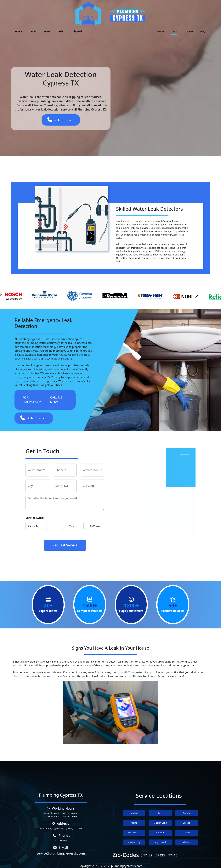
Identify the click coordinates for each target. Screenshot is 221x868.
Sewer (47, 31)
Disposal (76, 31)
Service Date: (35, 518)
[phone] (65, 470)
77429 (148, 855)
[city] (37, 486)
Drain (33, 31)
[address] (93, 470)
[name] (37, 470)
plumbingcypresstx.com (127, 866)
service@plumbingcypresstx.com (61, 853)
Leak (174, 31)
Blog (203, 31)
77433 (160, 855)
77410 (173, 855)
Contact (189, 31)
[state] (65, 486)
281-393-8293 (61, 120)
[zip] (93, 486)
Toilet (61, 31)
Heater (161, 31)
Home (19, 31)
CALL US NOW (56, 400)
